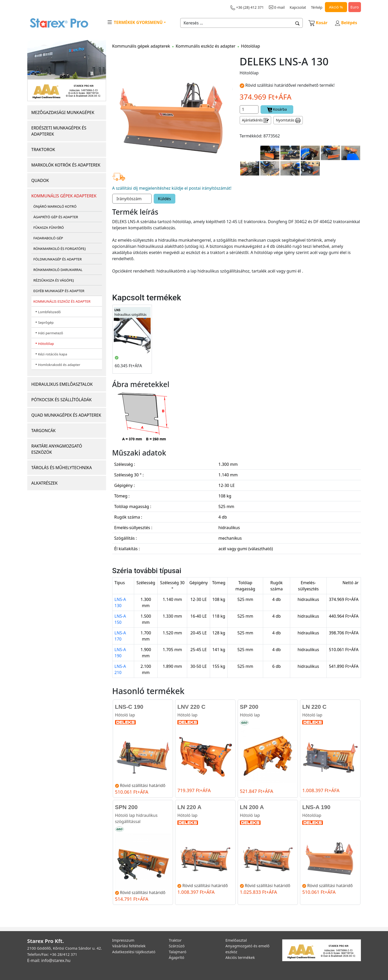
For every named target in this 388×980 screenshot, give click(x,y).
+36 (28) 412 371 (247, 7)
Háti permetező (51, 333)
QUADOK (40, 180)
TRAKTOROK (43, 150)
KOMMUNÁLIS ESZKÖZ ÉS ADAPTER (62, 301)
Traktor (175, 940)
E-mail (277, 7)
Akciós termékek (240, 957)
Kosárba (277, 110)
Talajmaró (178, 952)
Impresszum (123, 940)
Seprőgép (46, 322)
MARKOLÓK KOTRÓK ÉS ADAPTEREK (66, 165)
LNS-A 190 (316, 807)
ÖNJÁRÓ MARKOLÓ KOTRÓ (55, 206)
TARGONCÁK (44, 431)
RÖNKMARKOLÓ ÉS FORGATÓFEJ (60, 249)
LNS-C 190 (129, 707)
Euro (355, 7)
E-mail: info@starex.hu (49, 960)
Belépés (346, 23)
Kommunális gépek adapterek (141, 46)
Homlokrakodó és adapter (59, 365)
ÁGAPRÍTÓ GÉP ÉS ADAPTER (56, 217)
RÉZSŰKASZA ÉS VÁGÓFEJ (54, 280)
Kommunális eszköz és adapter (205, 46)
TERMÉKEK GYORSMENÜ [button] (135, 22)
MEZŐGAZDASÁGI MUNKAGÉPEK (63, 112)
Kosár (318, 23)
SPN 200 (126, 807)
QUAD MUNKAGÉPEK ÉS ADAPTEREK (66, 415)
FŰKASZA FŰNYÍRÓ (49, 227)
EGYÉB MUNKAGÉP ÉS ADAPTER (59, 291)
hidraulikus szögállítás (131, 312)
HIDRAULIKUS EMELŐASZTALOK (62, 384)
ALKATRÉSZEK (45, 483)
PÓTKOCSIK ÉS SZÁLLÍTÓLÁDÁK (62, 400)
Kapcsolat (298, 7)
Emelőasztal (236, 940)
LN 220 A (189, 807)
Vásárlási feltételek (129, 946)
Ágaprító (177, 957)
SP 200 (249, 707)
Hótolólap (46, 344)
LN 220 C (314, 707)
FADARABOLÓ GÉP (48, 238)
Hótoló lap (125, 715)
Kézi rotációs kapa (53, 354)
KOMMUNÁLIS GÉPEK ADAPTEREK (64, 196)
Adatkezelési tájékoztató (134, 952)
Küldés (165, 199)
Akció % (336, 7)
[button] (298, 23)
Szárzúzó (177, 946)
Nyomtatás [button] (288, 120)
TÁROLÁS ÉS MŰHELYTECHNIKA (62, 468)
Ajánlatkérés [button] (256, 120)
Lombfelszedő (49, 312)
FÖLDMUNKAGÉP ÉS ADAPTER (58, 259)
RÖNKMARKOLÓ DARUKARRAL (58, 270)
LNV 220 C (191, 707)
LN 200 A (252, 807)
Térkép (317, 7)
